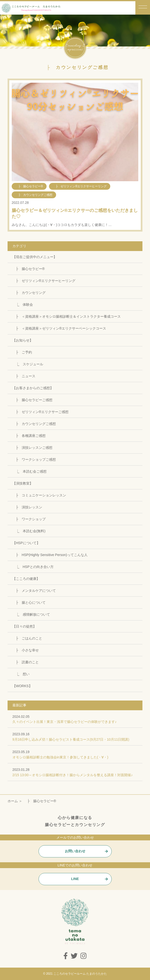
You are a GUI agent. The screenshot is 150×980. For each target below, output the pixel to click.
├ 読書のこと (26, 662)
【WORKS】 (22, 686)
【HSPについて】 (26, 543)
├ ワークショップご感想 (34, 459)
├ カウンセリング (29, 293)
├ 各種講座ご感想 (29, 436)
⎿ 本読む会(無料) (29, 531)
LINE (75, 879)
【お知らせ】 (23, 340)
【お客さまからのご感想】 (33, 388)
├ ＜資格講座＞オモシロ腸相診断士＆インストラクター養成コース (67, 316)
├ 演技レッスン (27, 507)
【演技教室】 (23, 483)
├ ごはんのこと (27, 638)
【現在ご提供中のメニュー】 (35, 257)
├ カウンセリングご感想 (34, 424)
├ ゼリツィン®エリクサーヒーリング (44, 281)
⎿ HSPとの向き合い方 (33, 567)
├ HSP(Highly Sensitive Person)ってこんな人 (50, 555)
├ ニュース (24, 376)
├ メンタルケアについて (34, 591)
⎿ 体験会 (23, 305)
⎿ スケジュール (28, 364)
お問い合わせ (75, 851)
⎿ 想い (21, 674)
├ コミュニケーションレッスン (39, 495)
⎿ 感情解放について (31, 614)
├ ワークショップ (29, 519)
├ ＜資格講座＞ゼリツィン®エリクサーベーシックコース (59, 328)
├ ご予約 (22, 352)
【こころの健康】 (26, 579)
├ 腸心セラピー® (29, 269)
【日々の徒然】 (24, 626)
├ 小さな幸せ (26, 650)
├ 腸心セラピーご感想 (32, 400)
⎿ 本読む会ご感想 (30, 471)
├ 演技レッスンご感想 (32, 448)
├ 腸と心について (29, 602)
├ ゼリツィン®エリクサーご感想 (40, 412)
